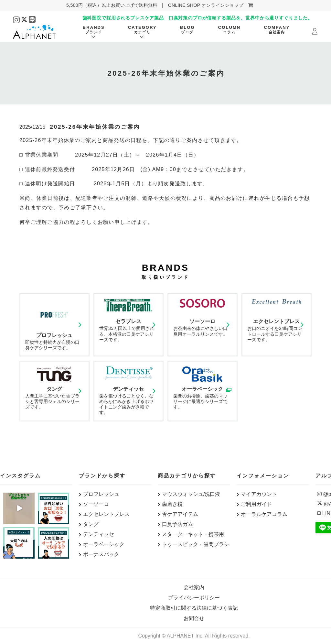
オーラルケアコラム (264, 514)
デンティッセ (99, 534)
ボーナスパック (101, 554)
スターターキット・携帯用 (193, 534)
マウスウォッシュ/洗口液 (191, 494)
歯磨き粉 (172, 504)
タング (91, 524)
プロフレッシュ (101, 494)
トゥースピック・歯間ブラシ (196, 544)
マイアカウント (259, 494)
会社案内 (194, 587)
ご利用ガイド (256, 504)
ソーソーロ (96, 504)
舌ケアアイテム (180, 514)
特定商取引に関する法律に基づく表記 (194, 608)
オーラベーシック (104, 544)
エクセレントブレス (106, 514)
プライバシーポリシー (194, 598)
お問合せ (194, 618)
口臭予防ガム (177, 524)
